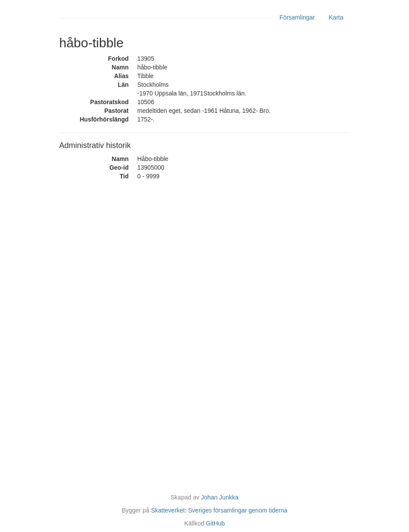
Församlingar (297, 17)
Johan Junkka (219, 497)
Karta (336, 17)
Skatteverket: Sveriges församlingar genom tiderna (219, 510)
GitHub (216, 523)
